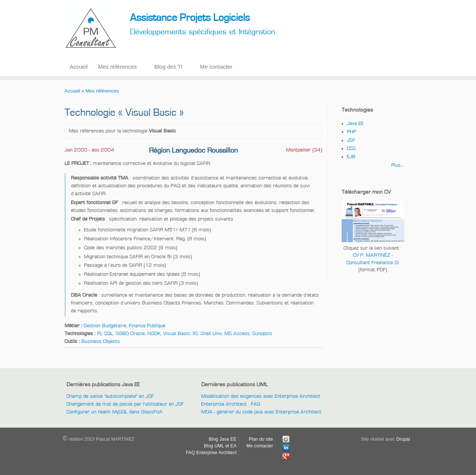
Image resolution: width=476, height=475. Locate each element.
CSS (351, 149)
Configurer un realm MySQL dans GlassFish (114, 412)
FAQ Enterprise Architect (211, 453)
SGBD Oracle (130, 334)
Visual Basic (177, 334)
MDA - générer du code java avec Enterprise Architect (261, 412)
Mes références (117, 67)
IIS (195, 334)
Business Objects (101, 341)
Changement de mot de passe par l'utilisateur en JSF (125, 404)
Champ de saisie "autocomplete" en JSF (110, 396)
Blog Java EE (223, 439)
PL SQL (105, 334)
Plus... (398, 165)
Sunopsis (262, 334)
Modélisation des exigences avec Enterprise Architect (261, 396)
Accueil (79, 67)
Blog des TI (168, 67)
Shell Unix (211, 334)
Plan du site (261, 439)
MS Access (237, 334)
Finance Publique (147, 326)
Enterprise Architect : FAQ (231, 404)
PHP (351, 132)
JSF (351, 140)
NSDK (154, 334)
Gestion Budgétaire (105, 326)
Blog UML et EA (220, 446)
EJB (351, 157)
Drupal (403, 439)
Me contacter (216, 67)
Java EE (355, 124)
